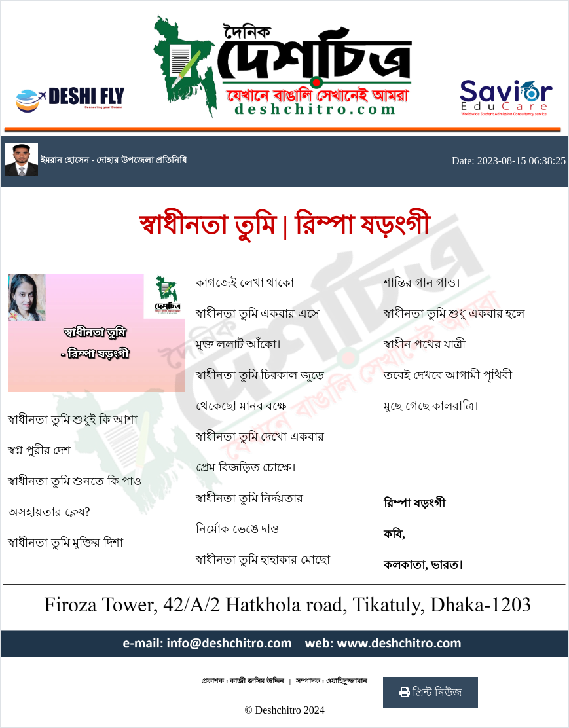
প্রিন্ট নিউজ (431, 692)
